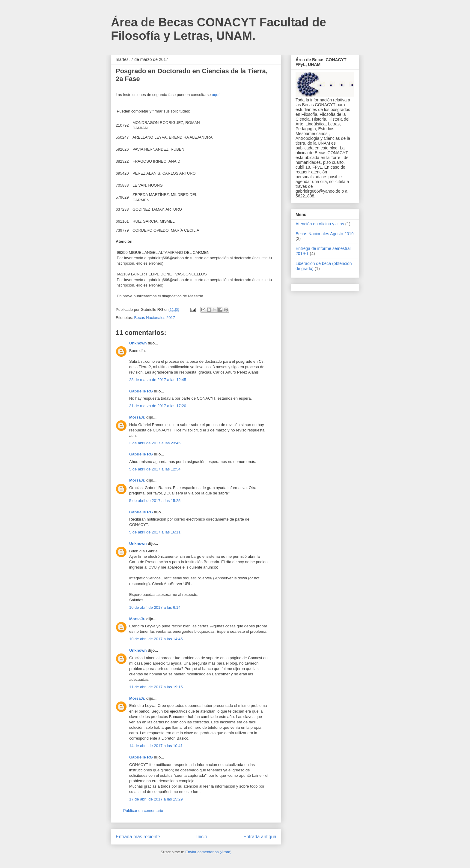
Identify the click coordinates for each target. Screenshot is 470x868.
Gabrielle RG (141, 391)
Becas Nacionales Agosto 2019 (325, 234)
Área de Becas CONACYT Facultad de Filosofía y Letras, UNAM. (219, 29)
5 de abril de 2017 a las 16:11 (155, 532)
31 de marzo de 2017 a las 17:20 (158, 406)
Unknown (138, 343)
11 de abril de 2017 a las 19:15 (156, 687)
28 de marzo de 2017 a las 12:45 (158, 380)
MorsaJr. (137, 417)
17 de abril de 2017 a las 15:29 (156, 799)
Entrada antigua (260, 837)
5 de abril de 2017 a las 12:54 (155, 469)
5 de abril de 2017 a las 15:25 (155, 501)
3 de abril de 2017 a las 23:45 (155, 443)
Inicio (202, 837)
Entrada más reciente (138, 837)
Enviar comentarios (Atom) (208, 852)
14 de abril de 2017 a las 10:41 (156, 746)
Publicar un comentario (143, 811)
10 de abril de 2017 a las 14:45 (156, 639)
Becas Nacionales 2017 (155, 318)
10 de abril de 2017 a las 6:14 (155, 607)
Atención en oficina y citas (320, 224)
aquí (216, 95)
